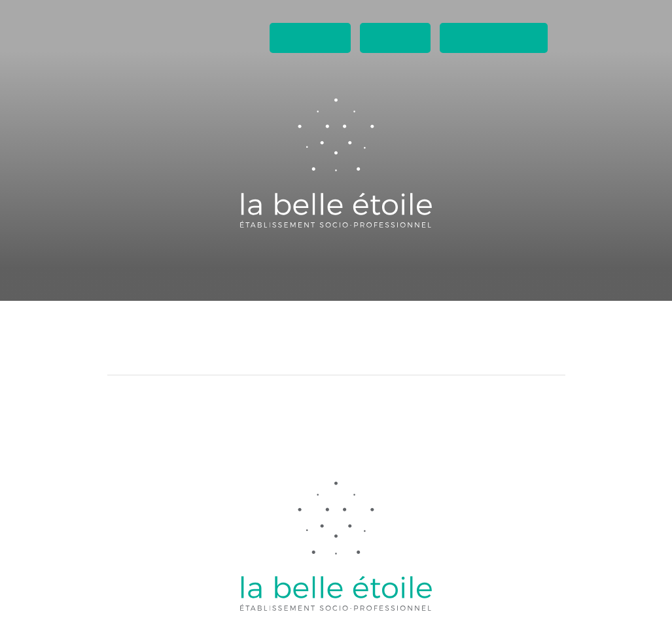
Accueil (188, 278)
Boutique (375, 278)
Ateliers (243, 278)
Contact (395, 38)
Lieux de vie (308, 278)
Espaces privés (494, 38)
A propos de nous (458, 278)
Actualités (310, 38)
